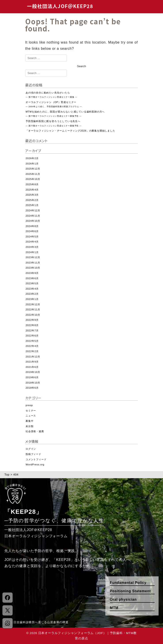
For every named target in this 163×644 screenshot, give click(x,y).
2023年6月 (32, 278)
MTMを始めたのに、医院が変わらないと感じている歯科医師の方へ (65, 114)
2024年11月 (33, 216)
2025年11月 (33, 174)
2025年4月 (32, 190)
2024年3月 (32, 247)
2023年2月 (32, 294)
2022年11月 (33, 310)
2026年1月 (32, 164)
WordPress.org (35, 464)
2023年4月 (32, 289)
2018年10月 (33, 383)
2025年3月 (32, 195)
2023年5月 (32, 283)
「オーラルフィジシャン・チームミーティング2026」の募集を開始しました (70, 131)
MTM (114, 608)
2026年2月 (32, 158)
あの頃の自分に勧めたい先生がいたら (51, 95)
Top (7, 475)
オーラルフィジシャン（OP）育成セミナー (54, 104)
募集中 (29, 421)
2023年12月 (33, 257)
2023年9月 (32, 273)
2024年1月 (32, 252)
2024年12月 (33, 210)
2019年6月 (32, 377)
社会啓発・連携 (35, 431)
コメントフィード (36, 459)
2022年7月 (32, 331)
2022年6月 (32, 336)
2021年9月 (32, 362)
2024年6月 (32, 231)
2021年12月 (33, 357)
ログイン (31, 449)
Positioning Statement (130, 591)
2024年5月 (32, 237)
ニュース (31, 416)
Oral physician (123, 599)
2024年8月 (32, 226)
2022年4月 (32, 346)
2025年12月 (33, 169)
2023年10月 (33, 268)
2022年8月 (32, 325)
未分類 (29, 426)
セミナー (31, 411)
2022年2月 (32, 351)
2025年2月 (32, 200)
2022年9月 (32, 320)
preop (29, 405)
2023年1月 (32, 299)
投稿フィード (33, 454)
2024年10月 (33, 221)
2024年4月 (32, 242)
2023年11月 (33, 263)
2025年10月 (33, 179)
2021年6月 (32, 367)
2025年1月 (32, 205)
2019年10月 (33, 372)
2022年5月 (32, 341)
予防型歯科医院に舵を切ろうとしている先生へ (54, 123)
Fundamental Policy (128, 583)
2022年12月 (33, 304)
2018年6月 (32, 388)
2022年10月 (33, 315)
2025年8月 (32, 184)
